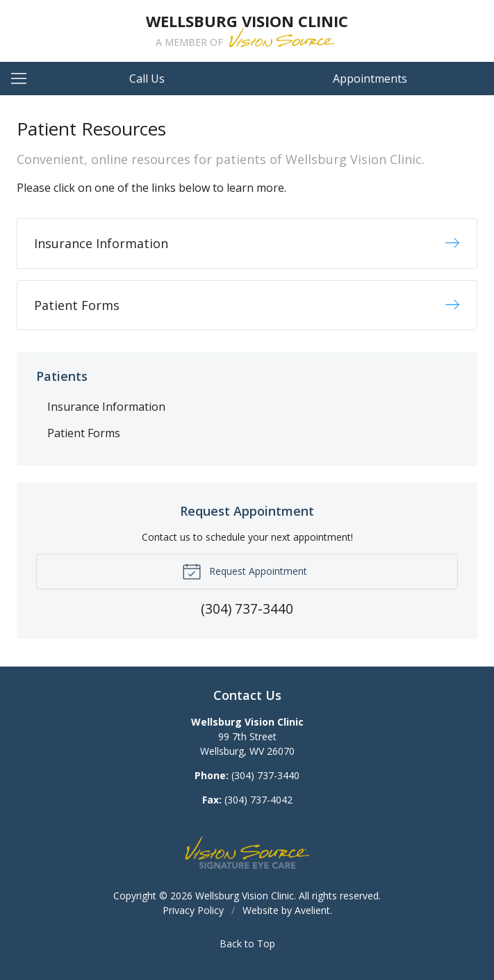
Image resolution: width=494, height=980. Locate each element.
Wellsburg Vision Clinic (245, 896)
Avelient (312, 910)
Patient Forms (84, 433)
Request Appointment (245, 571)
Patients (62, 376)
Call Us (147, 79)
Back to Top (247, 944)
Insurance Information (106, 407)
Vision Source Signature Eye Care (247, 852)
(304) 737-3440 (265, 775)
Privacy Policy (193, 910)
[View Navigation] (24, 79)
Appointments (370, 79)
